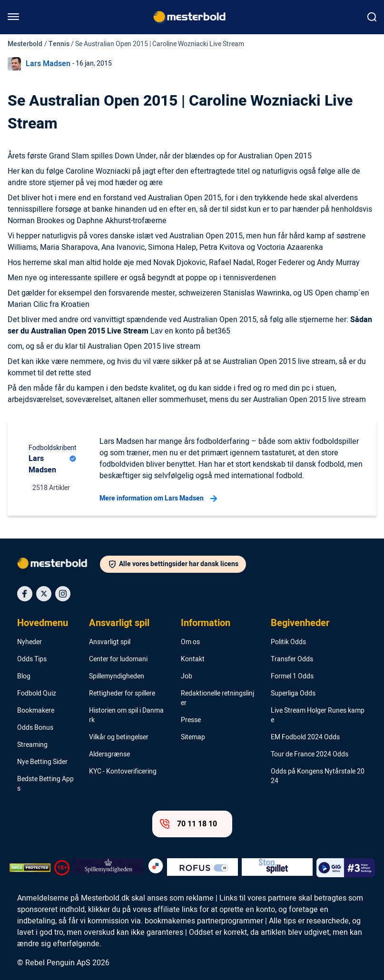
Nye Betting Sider (42, 762)
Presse (191, 720)
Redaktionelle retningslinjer (217, 698)
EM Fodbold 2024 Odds (305, 737)
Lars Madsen (48, 64)
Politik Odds (288, 642)
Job (187, 676)
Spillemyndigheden (117, 676)
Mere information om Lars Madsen (158, 499)
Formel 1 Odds (292, 676)
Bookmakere (36, 711)
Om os (190, 642)
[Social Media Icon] (25, 594)
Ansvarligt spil (119, 623)
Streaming (32, 745)
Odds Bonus (35, 728)
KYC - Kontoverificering (123, 772)
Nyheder (30, 642)
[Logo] (59, 565)
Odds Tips (32, 659)
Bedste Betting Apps (45, 784)
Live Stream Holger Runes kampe (318, 715)
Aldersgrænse (109, 755)
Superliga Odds (293, 694)
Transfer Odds (292, 659)
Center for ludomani (118, 659)
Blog (24, 676)
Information (206, 623)
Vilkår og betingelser (119, 737)
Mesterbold (25, 44)
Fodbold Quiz (37, 694)
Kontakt (193, 659)
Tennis (59, 44)
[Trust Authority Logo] (109, 868)
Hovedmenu (43, 623)
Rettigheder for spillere (122, 694)
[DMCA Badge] (30, 868)
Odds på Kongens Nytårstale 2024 (318, 776)
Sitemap (193, 737)
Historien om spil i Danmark (126, 715)
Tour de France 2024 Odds (310, 755)
